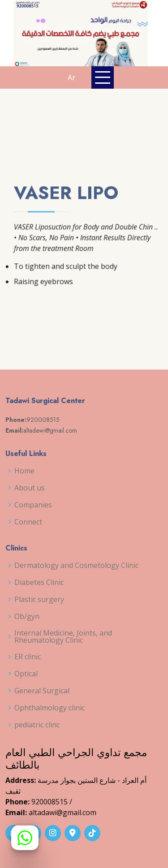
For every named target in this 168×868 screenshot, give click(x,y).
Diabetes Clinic (39, 582)
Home (24, 471)
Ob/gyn (27, 616)
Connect (28, 522)
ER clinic (28, 657)
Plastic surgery (39, 599)
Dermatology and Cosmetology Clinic (76, 565)
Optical (26, 674)
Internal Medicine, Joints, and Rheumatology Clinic (63, 636)
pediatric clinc (37, 725)
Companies (33, 505)
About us (30, 488)
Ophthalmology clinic (50, 708)
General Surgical (42, 691)
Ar (71, 77)
